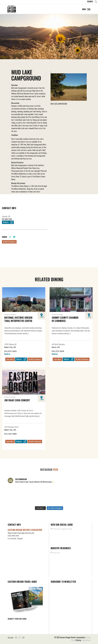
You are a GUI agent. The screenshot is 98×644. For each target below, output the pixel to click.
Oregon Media (86, 640)
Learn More (10, 359)
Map (42, 316)
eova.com (56, 553)
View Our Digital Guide (62, 529)
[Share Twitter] (14, 237)
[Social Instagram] (20, 638)
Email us (7, 354)
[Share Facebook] (10, 237)
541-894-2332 (7, 219)
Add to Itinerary (9, 242)
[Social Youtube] (23, 638)
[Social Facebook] (16, 638)
